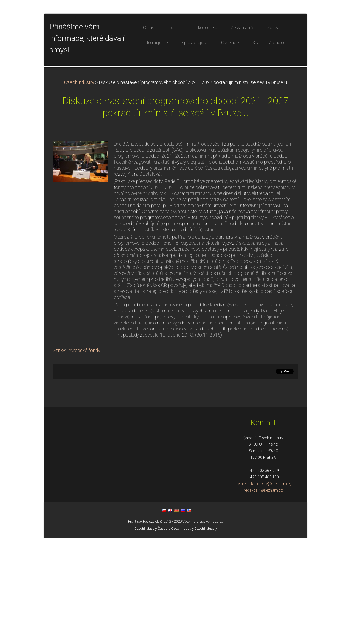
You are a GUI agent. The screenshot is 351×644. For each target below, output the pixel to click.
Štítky (59, 457)
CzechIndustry (79, 189)
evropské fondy (84, 457)
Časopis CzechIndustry (176, 635)
